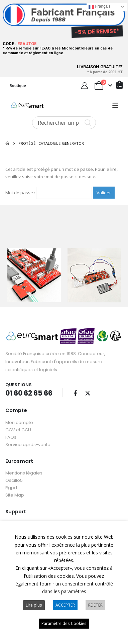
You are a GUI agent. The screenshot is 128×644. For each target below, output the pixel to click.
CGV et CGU (18, 429)
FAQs (11, 437)
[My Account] (85, 86)
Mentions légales (24, 472)
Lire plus (34, 605)
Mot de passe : (49, 193)
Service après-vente (28, 444)
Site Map (15, 494)
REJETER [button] (95, 605)
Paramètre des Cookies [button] (64, 623)
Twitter (88, 392)
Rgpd (11, 487)
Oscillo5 (14, 480)
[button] (115, 105)
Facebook (75, 392)
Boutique (18, 85)
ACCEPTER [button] (65, 605)
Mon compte (19, 422)
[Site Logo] (27, 105)
